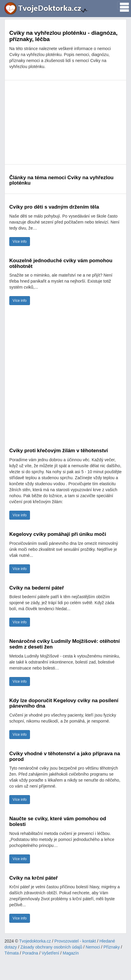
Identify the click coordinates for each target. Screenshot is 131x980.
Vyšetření (51, 953)
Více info (20, 242)
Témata (12, 953)
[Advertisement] (65, 122)
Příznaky (112, 947)
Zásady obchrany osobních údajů (51, 947)
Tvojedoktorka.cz (35, 941)
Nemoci (93, 947)
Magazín (71, 953)
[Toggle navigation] (123, 5)
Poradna (30, 953)
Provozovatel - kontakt (75, 941)
